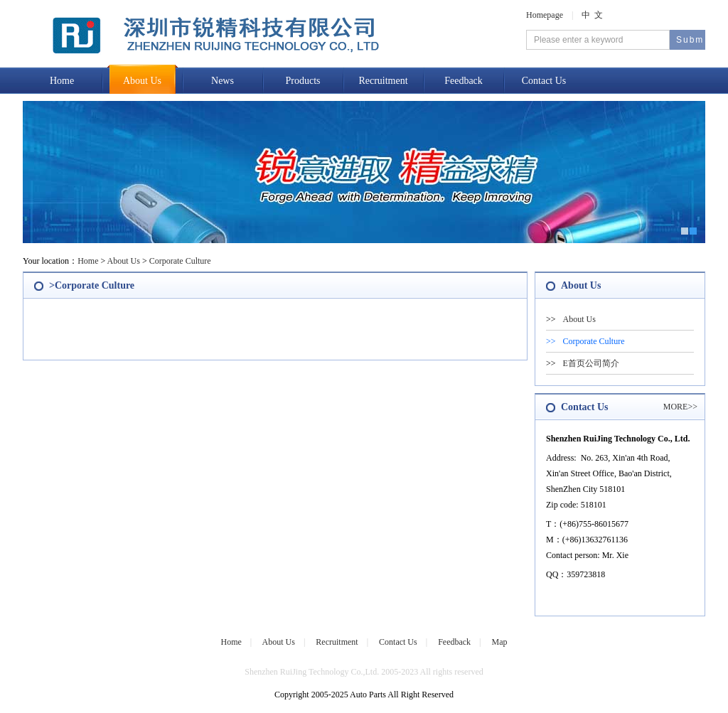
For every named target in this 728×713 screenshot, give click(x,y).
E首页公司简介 (591, 363)
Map (500, 642)
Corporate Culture (180, 261)
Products (303, 81)
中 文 (592, 15)
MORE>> (680, 407)
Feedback (464, 81)
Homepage (545, 15)
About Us (142, 81)
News (223, 81)
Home (62, 81)
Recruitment (383, 81)
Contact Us (544, 81)
